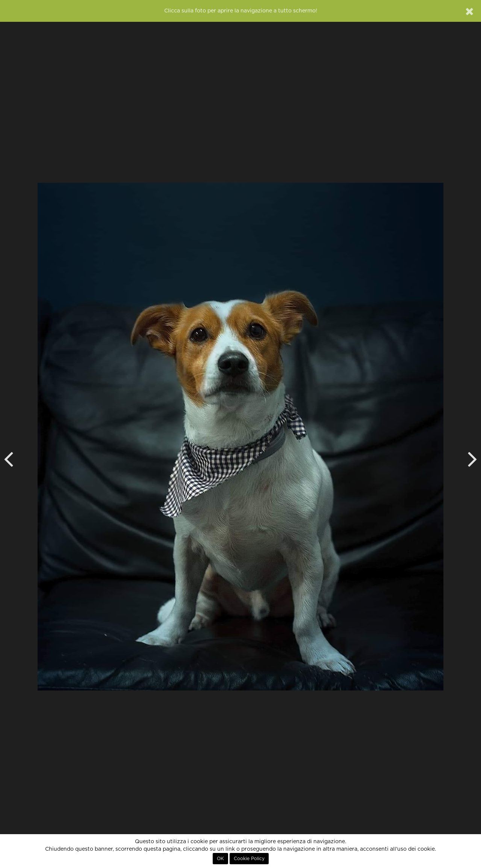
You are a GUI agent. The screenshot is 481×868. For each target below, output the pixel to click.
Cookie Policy (249, 859)
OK (220, 859)
